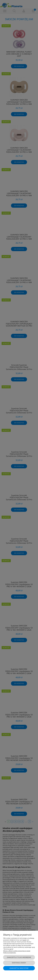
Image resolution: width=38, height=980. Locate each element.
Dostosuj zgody (19, 963)
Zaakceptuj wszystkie (19, 968)
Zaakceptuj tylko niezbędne (19, 957)
